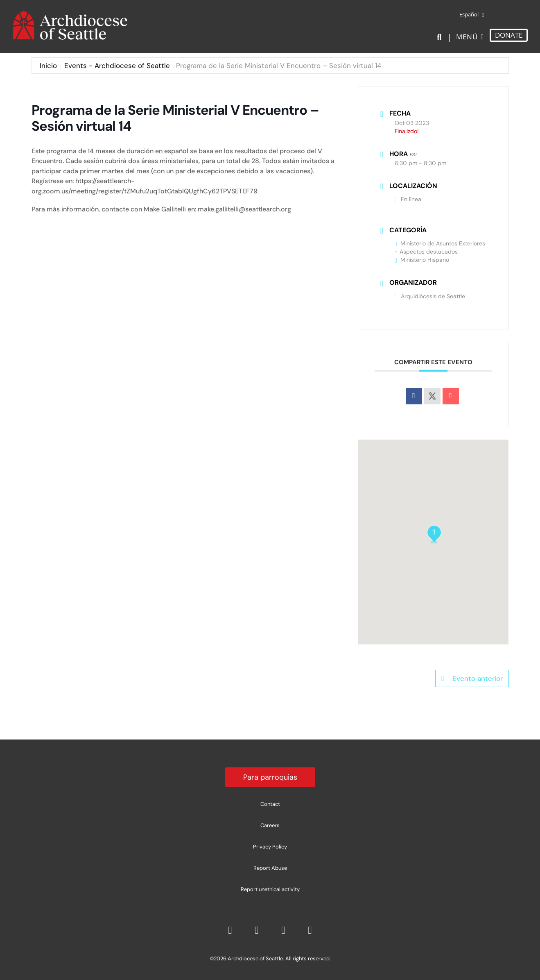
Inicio (48, 66)
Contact (270, 804)
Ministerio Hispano (422, 260)
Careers (270, 825)
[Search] (441, 37)
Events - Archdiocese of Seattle (117, 66)
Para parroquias (270, 777)
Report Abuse (270, 868)
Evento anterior (472, 678)
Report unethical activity (270, 889)
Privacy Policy (270, 847)
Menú (467, 37)
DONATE (509, 35)
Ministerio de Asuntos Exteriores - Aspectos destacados (440, 247)
